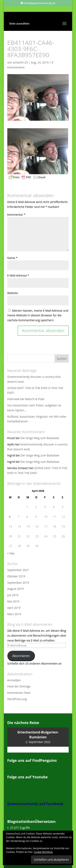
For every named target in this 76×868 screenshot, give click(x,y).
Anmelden (14, 680)
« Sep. (11, 553)
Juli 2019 (13, 595)
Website (13, 293)
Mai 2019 (13, 601)
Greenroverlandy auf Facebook (35, 804)
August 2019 (16, 589)
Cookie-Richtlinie (43, 852)
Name (12, 258)
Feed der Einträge (19, 686)
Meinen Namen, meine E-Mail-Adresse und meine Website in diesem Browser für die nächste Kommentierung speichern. (38, 315)
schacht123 (20, 62)
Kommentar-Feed (19, 693)
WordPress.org (17, 699)
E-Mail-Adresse (18, 275)
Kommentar (16, 215)
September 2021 (18, 570)
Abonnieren (21, 656)
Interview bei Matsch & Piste (26, 399)
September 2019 (18, 583)
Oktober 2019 (16, 576)
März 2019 (14, 614)
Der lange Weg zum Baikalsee (40, 438)
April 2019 (14, 608)
